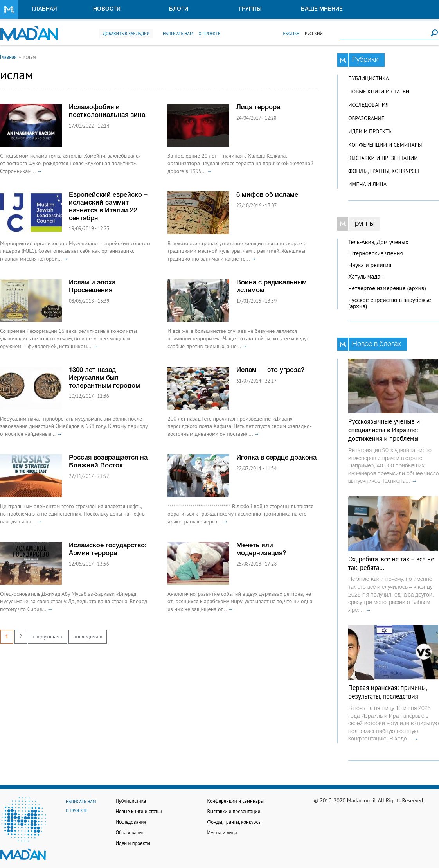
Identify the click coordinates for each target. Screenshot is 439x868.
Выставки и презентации (383, 158)
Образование (366, 118)
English (291, 34)
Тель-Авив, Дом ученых (378, 242)
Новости (107, 9)
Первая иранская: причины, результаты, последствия (388, 692)
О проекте (209, 34)
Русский (314, 34)
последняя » (88, 636)
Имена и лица (367, 184)
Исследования (368, 105)
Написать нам (178, 34)
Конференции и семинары (385, 145)
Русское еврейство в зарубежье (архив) (390, 303)
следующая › (47, 636)
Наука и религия (370, 265)
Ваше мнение (322, 9)
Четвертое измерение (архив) (387, 288)
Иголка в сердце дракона (276, 458)
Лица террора (258, 107)
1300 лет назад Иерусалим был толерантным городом (104, 378)
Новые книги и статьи (379, 92)
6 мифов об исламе (267, 195)
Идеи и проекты (371, 131)
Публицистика (369, 78)
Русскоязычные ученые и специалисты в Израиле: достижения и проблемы (384, 430)
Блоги (179, 9)
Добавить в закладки (126, 34)
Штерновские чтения (376, 253)
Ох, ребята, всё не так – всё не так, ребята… (391, 563)
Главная (44, 9)
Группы (250, 9)
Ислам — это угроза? (270, 370)
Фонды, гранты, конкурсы (384, 171)
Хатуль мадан (366, 276)
